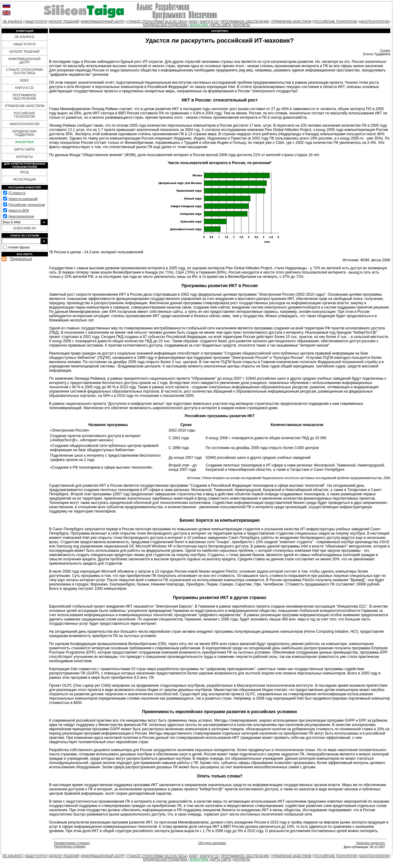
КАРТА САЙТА (221, 25)
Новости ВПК (19, 210)
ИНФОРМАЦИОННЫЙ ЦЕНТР (103, 22)
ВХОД (24, 172)
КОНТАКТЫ (242, 25)
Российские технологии (27, 205)
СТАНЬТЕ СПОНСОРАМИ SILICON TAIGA (157, 22)
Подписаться (21, 259)
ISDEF (193, 22)
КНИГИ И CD (209, 22)
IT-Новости (17, 193)
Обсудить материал (212, 843)
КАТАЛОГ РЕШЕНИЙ (64, 22)
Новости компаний (23, 199)
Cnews (385, 50)
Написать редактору (371, 843)
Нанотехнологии (21, 216)
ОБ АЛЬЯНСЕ (12, 22)
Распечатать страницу (70, 846)
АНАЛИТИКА (199, 25)
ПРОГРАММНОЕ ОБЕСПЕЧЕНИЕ (245, 22)
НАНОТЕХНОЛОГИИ (374, 22)
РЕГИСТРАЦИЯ (24, 180)
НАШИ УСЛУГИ (36, 22)
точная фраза (19, 247)
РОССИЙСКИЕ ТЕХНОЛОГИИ (335, 22)
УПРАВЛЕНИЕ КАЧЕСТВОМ (291, 22)
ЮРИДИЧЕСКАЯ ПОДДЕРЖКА (165, 25)
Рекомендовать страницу (72, 843)
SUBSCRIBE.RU (25, 228)
